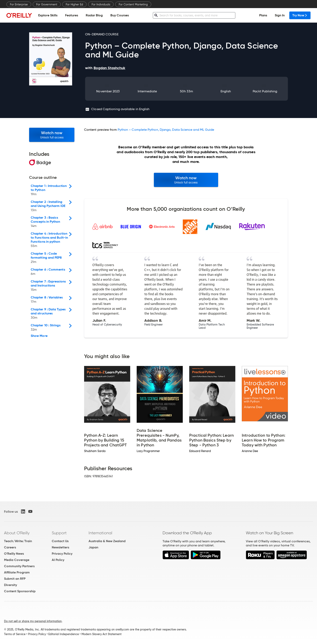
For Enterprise (19, 4)
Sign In (280, 15)
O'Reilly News (14, 554)
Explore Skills (48, 15)
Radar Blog (94, 15)
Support (59, 533)
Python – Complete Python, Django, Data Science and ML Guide (166, 130)
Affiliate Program (17, 572)
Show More (39, 336)
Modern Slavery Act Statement (101, 634)
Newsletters (60, 547)
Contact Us (60, 541)
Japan (93, 547)
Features (72, 15)
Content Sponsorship (20, 591)
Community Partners (19, 566)
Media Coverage (17, 560)
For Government (47, 4)
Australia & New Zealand (107, 541)
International (100, 533)
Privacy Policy (62, 554)
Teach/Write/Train (18, 541)
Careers (10, 547)
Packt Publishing (265, 91)
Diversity (11, 585)
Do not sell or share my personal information (33, 621)
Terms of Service (15, 634)
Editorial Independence (64, 634)
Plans (263, 15)
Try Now (300, 15)
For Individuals (101, 4)
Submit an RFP (15, 579)
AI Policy (58, 560)
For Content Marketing (133, 4)
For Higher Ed (74, 4)
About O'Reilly (17, 533)
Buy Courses (120, 15)
